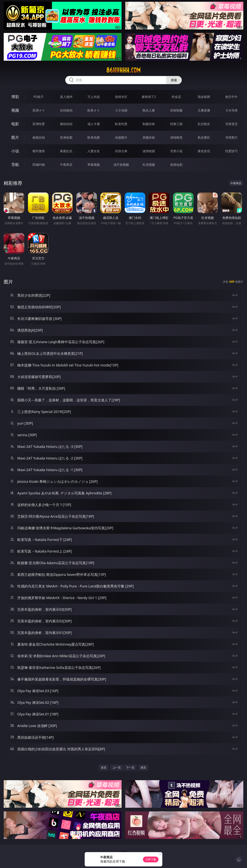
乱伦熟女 (204, 124)
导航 (15, 165)
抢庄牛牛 (231, 97)
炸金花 (176, 97)
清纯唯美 (176, 137)
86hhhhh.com (123, 70)
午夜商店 (66, 165)
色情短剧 (176, 165)
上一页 (117, 767)
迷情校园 (149, 151)
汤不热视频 (121, 165)
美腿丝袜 (149, 137)
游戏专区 (121, 97)
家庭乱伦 (66, 151)
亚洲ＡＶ (39, 110)
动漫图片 (121, 137)
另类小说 (176, 151)
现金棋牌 (204, 97)
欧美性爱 (121, 124)
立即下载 (151, 859)
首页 (104, 767)
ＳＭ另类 (231, 110)
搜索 (174, 80)
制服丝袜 (149, 124)
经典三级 (176, 124)
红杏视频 (149, 165)
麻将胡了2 (149, 97)
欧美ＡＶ (94, 110)
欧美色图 (94, 137)
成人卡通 (94, 124)
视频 (15, 110)
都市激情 (39, 151)
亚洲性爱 (39, 124)
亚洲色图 (66, 137)
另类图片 (231, 137)
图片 (15, 137)
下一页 (130, 767)
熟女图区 (204, 137)
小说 (15, 151)
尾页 (143, 767)
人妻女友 (94, 151)
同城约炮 (39, 165)
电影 (15, 124)
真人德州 (66, 97)
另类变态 (231, 124)
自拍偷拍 (66, 110)
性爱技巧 (231, 151)
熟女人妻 (149, 110)
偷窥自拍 (39, 137)
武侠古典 (121, 151)
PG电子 (39, 97)
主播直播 (204, 110)
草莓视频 (94, 165)
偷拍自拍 (66, 124)
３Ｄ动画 (121, 110)
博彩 (15, 97)
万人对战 (94, 97)
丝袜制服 (176, 110)
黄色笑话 (204, 151)
